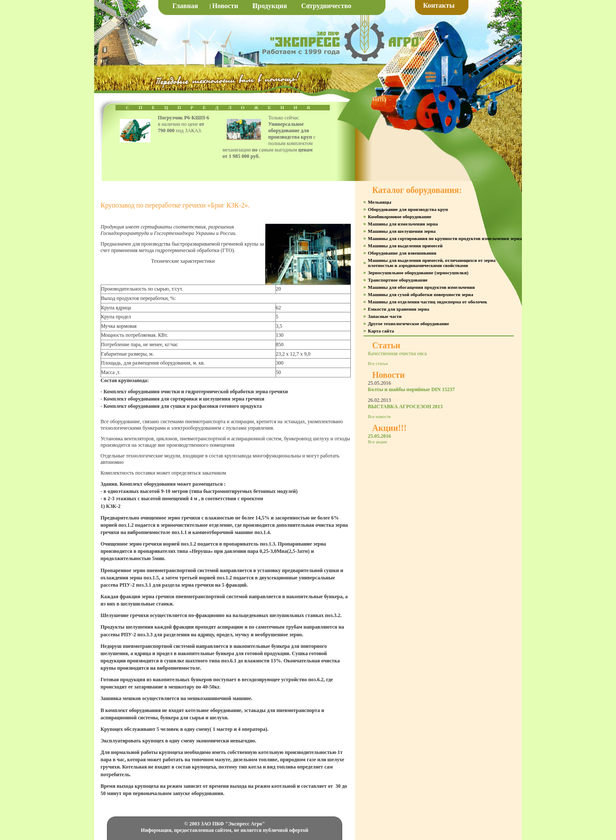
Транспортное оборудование (398, 280)
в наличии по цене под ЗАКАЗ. (184, 124)
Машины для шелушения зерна (402, 231)
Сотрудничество (326, 6)
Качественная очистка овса (397, 353)
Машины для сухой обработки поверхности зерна (421, 294)
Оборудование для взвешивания (402, 253)
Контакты (439, 5)
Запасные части (385, 316)
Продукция (270, 6)
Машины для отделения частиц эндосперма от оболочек (428, 302)
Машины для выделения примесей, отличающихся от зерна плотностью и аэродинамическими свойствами (432, 263)
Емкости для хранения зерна (398, 309)
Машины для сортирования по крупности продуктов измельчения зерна (445, 238)
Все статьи (378, 364)
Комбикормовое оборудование (400, 217)
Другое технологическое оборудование (409, 324)
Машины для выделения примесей (405, 246)
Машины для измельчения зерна (403, 224)
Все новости (379, 417)
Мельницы (380, 202)
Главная (185, 6)
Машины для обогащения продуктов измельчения (421, 287)
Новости (225, 6)
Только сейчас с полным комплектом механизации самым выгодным (269, 137)
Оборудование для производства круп (408, 209)
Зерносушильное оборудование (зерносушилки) (418, 273)
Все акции (377, 442)
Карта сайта (381, 331)
